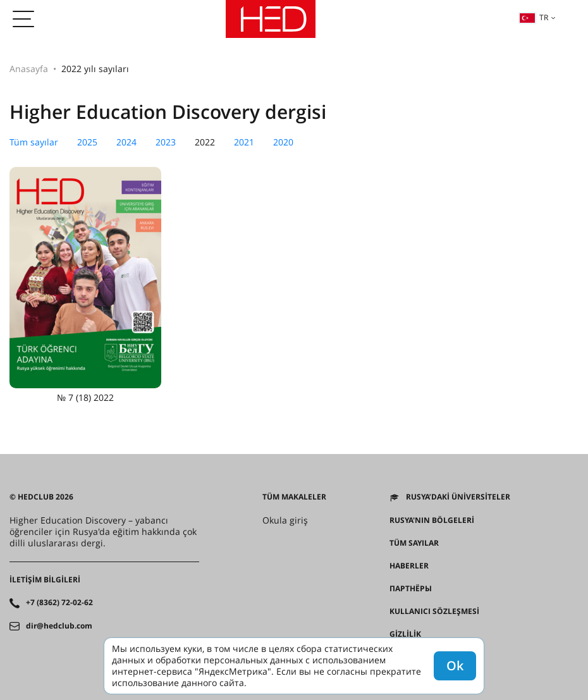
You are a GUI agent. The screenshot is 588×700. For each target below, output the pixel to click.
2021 (244, 142)
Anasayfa (29, 69)
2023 (166, 142)
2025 (87, 142)
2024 (126, 142)
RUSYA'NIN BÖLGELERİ (432, 520)
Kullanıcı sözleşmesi (434, 611)
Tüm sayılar (34, 142)
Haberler (409, 566)
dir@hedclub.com (59, 626)
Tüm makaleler (294, 497)
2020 (283, 142)
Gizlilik (405, 634)
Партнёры (411, 589)
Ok (455, 666)
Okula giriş (285, 520)
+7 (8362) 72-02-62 (59, 603)
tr (534, 17)
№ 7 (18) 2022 (85, 285)
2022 (205, 142)
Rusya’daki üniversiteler (458, 497)
